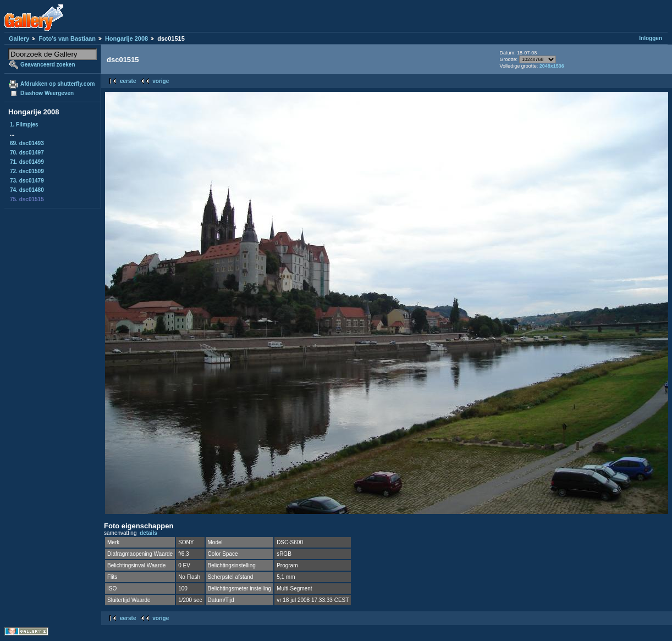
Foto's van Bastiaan (67, 38)
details (148, 533)
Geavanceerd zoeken (48, 65)
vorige (161, 81)
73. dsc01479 (27, 181)
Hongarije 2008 (126, 38)
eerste (128, 81)
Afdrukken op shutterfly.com (57, 84)
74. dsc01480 (27, 190)
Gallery (19, 38)
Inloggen (651, 38)
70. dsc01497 (27, 153)
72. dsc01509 (27, 171)
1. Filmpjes (24, 125)
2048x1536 (552, 66)
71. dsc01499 (27, 162)
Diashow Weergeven (47, 93)
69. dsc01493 (27, 143)
